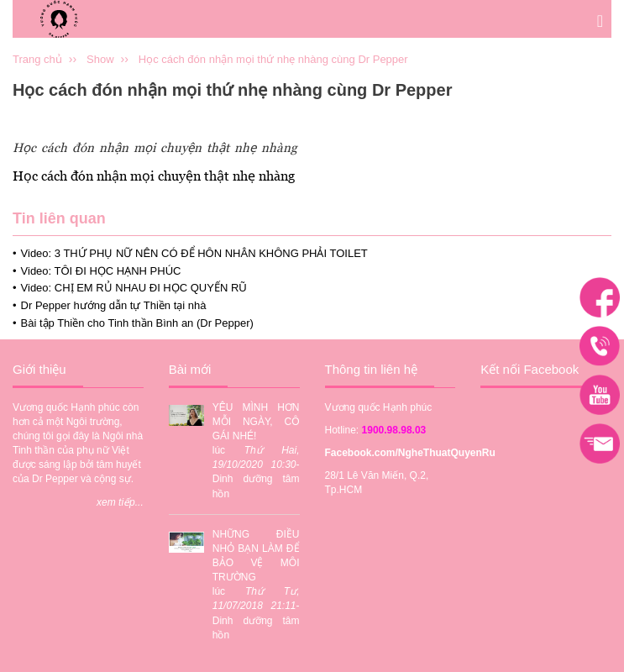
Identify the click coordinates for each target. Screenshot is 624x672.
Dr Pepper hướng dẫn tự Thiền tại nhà (114, 305)
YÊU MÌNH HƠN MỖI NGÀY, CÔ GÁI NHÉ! (256, 422)
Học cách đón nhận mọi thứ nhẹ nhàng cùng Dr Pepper (273, 59)
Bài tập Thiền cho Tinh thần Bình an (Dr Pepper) (137, 323)
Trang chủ (37, 59)
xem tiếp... (120, 502)
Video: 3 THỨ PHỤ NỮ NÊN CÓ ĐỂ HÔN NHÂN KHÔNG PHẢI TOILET (194, 253)
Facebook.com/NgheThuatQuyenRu (410, 453)
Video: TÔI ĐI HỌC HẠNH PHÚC (101, 271)
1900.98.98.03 (394, 430)
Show (100, 59)
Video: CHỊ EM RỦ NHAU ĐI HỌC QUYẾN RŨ (134, 288)
